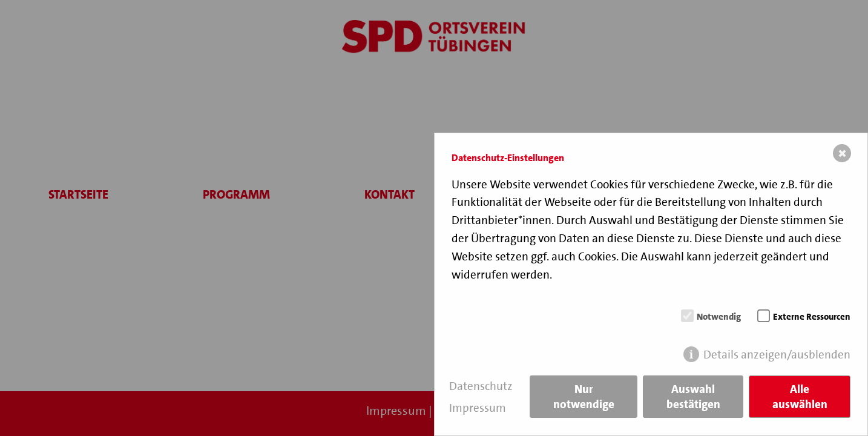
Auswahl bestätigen (693, 397)
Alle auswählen (800, 397)
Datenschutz (481, 386)
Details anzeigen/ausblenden (777, 355)
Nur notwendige (584, 397)
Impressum (478, 408)
